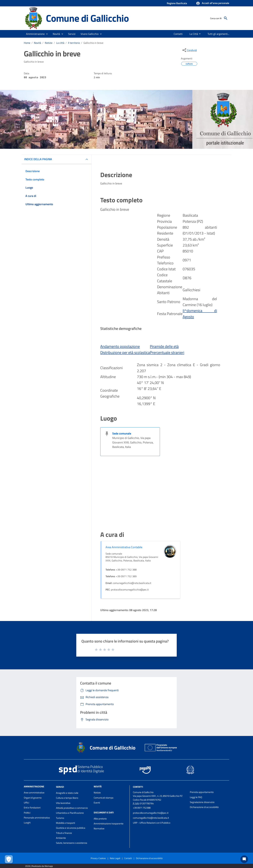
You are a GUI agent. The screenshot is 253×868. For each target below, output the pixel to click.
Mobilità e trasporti (65, 823)
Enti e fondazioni (32, 808)
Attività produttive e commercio (72, 808)
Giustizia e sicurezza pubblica (71, 828)
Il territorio (74, 43)
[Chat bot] (244, 859)
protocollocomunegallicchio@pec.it (151, 813)
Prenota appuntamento (202, 792)
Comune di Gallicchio (87, 18)
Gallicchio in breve (93, 43)
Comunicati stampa (104, 798)
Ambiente (61, 838)
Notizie (49, 43)
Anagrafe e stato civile (67, 793)
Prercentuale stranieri (167, 352)
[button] (213, 3)
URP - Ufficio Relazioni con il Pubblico (152, 823)
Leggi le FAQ (196, 797)
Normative (99, 828)
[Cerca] (226, 18)
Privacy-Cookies (98, 858)
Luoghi (27, 823)
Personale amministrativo (37, 818)
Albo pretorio (100, 819)
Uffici (26, 803)
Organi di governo (33, 798)
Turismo (60, 818)
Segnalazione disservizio (202, 802)
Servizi (60, 787)
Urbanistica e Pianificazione (70, 813)
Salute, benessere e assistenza (72, 843)
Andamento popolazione (120, 346)
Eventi (97, 803)
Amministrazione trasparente (109, 824)
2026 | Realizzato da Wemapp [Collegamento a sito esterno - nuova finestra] (39, 866)
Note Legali (115, 858)
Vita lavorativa (63, 803)
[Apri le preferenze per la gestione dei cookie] (9, 859)
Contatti (138, 787)
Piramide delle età (164, 346)
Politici (27, 813)
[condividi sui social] (189, 50)
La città (60, 43)
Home (27, 43)
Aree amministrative (34, 793)
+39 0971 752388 (142, 808)
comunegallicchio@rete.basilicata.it (151, 818)
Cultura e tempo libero (67, 798)
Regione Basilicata (177, 3)
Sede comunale (122, 433)
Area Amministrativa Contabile (124, 547)
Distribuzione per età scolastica (125, 352)
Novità (38, 43)
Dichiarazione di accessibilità (204, 807)
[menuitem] (178, 34)
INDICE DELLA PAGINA (38, 159)
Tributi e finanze (64, 833)
